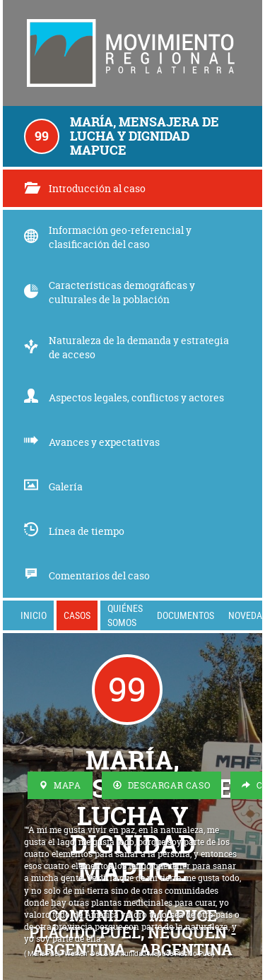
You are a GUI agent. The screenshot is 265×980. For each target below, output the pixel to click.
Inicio (34, 615)
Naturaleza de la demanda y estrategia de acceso (126, 347)
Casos (77, 615)
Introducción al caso (85, 188)
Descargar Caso (162, 785)
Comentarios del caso (87, 575)
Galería (53, 486)
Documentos (185, 615)
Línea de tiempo (74, 531)
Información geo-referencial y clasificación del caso (108, 237)
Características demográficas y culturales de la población (110, 292)
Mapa (60, 785)
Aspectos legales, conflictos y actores (124, 397)
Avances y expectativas (92, 442)
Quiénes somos (125, 615)
